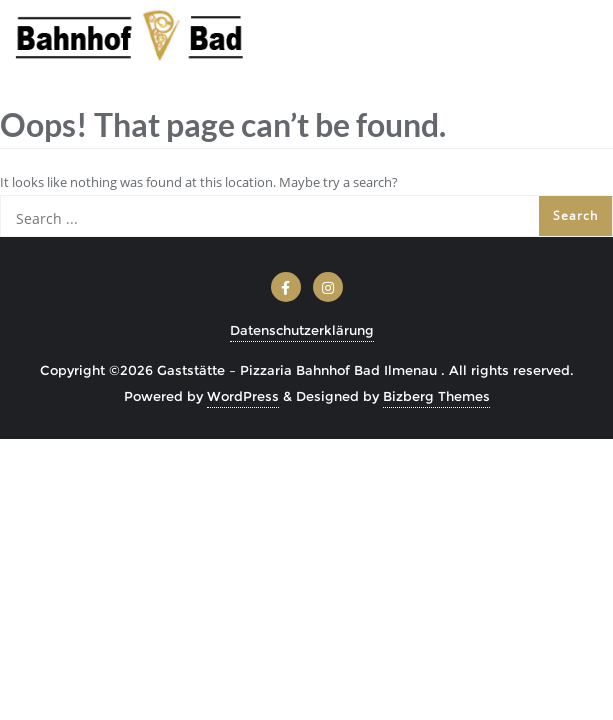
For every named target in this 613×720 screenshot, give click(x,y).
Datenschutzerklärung (302, 330)
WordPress (243, 396)
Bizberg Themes (436, 396)
